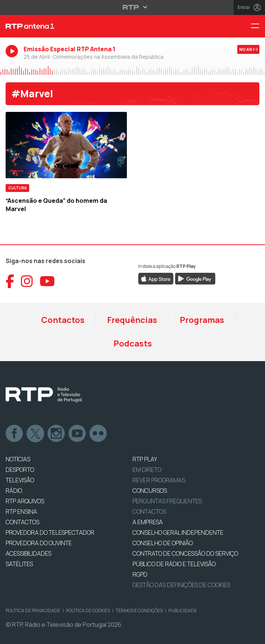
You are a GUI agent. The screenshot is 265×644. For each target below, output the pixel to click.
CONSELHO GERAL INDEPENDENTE (178, 532)
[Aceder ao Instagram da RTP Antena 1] (27, 281)
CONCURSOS (150, 491)
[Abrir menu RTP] (133, 7)
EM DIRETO (147, 470)
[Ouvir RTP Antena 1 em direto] (132, 56)
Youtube (77, 434)
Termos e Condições (139, 611)
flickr (98, 434)
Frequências (132, 320)
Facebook (15, 434)
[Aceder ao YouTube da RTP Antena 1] (47, 281)
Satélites (19, 564)
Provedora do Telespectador (50, 532)
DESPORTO (20, 470)
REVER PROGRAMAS (159, 480)
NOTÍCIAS (18, 459)
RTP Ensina (21, 512)
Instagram (57, 434)
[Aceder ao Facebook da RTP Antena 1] (10, 281)
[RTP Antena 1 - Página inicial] (88, 26)
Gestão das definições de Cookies (181, 585)
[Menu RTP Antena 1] (258, 26)
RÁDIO (14, 491)
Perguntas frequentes (167, 501)
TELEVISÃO (20, 480)
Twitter (36, 434)
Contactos (63, 320)
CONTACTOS (22, 522)
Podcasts (133, 344)
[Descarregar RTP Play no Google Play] (195, 278)
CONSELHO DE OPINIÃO (163, 543)
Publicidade (183, 611)
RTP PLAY (145, 459)
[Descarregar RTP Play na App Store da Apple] (156, 278)
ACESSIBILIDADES (28, 553)
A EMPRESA (148, 522)
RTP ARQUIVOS (25, 501)
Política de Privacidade (33, 611)
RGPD (140, 574)
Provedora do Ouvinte (39, 543)
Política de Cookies (88, 611)
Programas (202, 320)
